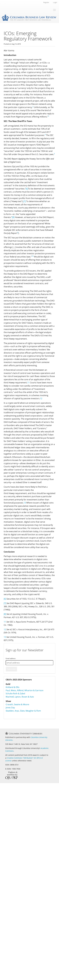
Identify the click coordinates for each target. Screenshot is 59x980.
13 (25, 503)
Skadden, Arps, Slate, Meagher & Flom (23, 711)
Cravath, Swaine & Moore (17, 704)
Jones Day (10, 708)
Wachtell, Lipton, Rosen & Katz (20, 697)
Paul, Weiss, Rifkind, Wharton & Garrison (25, 690)
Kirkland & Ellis (13, 687)
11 (28, 383)
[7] (25, 201)
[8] (13, 217)
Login (55, 2)
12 (41, 398)
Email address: (11, 658)
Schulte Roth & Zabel (15, 694)
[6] (27, 189)
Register (46, 2)
